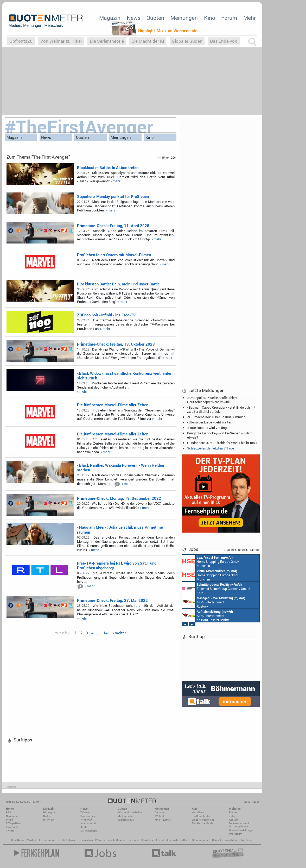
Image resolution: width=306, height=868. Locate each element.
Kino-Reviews (163, 820)
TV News (100, 840)
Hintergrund (50, 812)
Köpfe (84, 827)
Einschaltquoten (116, 840)
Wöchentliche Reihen (130, 812)
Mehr (250, 18)
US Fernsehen (85, 840)
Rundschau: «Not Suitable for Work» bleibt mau (222, 443)
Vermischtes (88, 816)
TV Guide (133, 840)
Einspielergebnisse (203, 820)
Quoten (155, 18)
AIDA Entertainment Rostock (214, 602)
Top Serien (247, 840)
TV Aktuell (31, 840)
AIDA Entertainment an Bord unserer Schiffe (208, 615)
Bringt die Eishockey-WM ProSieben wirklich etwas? (220, 435)
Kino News (17, 840)
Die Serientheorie (107, 41)
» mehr (115, 181)
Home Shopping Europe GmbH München (211, 561)
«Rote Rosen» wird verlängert (209, 428)
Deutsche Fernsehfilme (225, 840)
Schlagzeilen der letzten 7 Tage (211, 448)
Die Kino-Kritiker (201, 816)
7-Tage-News (14, 823)
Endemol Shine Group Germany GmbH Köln (216, 588)
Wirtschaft (86, 820)
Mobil (9, 820)
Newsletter (12, 816)
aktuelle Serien (182, 840)
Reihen (47, 816)
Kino (210, 18)
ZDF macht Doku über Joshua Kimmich (216, 417)
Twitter (10, 831)
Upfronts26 (21, 41)
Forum (229, 18)
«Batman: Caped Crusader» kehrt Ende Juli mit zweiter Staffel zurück (221, 409)
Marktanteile (125, 816)
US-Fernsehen (89, 831)
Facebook (12, 827)
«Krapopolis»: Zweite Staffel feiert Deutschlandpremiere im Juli (212, 400)
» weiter (119, 633)
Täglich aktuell (126, 820)
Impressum (236, 834)
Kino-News (198, 812)
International (88, 823)
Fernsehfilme (164, 840)
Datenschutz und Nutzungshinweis (239, 825)
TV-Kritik (160, 816)
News (134, 18)
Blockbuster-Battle (202, 823)
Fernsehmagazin (49, 840)
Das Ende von (224, 41)
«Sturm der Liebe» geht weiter (209, 422)
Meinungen (184, 18)
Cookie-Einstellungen (242, 830)
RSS (8, 812)
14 (105, 633)
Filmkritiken (68, 840)
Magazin (110, 18)
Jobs (232, 816)
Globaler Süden (187, 41)
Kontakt (234, 820)
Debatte (159, 812)
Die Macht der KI (148, 41)
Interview (49, 820)
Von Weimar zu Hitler (61, 41)
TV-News (86, 812)
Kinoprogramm (201, 840)
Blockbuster (147, 840)
